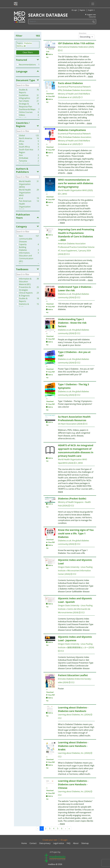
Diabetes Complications (72, 130)
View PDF (50, 96)
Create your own (50, 840)
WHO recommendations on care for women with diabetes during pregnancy (76, 183)
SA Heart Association (67, 424)
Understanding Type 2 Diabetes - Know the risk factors (72, 323)
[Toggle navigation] (93, 4)
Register (82, 10)
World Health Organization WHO (72, 190)
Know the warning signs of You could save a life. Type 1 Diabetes (76, 533)
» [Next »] (69, 829)
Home (24, 843)
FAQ (68, 843)
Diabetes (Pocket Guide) (72, 499)
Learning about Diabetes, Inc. (71, 715)
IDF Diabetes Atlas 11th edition (76, 43)
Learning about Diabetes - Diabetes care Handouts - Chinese (73, 784)
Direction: (83, 33)
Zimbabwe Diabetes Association (77, 90)
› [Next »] (65, 829)
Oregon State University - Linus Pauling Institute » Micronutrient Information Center (75, 571)
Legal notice (59, 843)
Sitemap (85, 843)
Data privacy (45, 843)
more (90, 76)
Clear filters (28, 52)
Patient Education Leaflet (73, 675)
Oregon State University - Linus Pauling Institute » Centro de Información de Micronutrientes (75, 609)
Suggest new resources (90, 16)
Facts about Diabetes (70, 83)
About (76, 843)
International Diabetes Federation (73, 47)
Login (74, 10)
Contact (33, 843)
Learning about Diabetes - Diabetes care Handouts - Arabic (73, 746)
